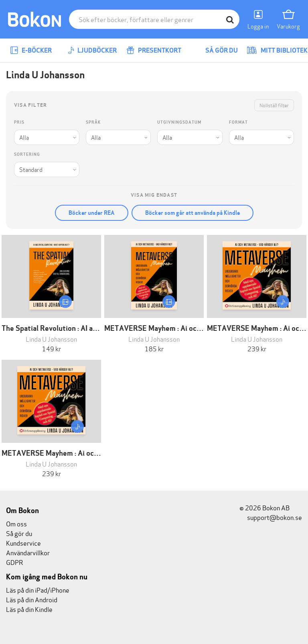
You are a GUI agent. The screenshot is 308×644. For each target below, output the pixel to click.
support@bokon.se (271, 517)
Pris (19, 122)
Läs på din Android (32, 599)
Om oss (16, 523)
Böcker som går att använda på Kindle (192, 213)
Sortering (27, 154)
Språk (93, 122)
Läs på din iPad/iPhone (38, 590)
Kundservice (23, 543)
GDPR (14, 562)
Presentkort (154, 50)
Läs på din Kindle (29, 609)
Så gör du (216, 50)
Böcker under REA (92, 213)
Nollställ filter (274, 105)
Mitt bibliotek (277, 50)
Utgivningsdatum (179, 122)
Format (238, 122)
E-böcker (31, 50)
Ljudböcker (92, 50)
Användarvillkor (28, 552)
